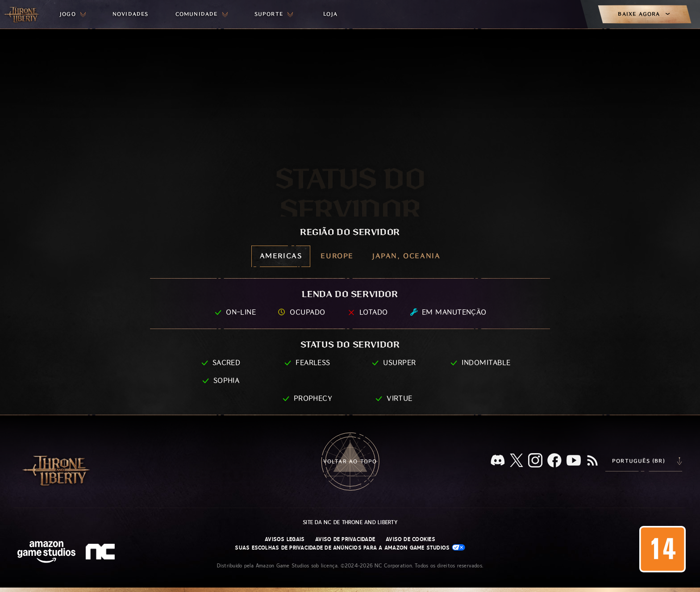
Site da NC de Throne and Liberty (350, 522)
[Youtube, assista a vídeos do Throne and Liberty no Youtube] (574, 461)
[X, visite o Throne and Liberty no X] (517, 461)
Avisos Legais (285, 539)
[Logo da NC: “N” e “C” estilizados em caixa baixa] (102, 553)
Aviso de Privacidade (345, 539)
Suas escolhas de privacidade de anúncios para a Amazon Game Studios (350, 548)
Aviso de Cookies (410, 539)
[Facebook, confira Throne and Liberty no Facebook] (554, 461)
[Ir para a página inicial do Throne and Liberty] (22, 14)
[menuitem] (73, 14)
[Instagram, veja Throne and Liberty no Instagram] (535, 461)
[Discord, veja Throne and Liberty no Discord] (498, 461)
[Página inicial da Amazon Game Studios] (46, 553)
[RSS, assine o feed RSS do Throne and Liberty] (592, 461)
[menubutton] (73, 14)
